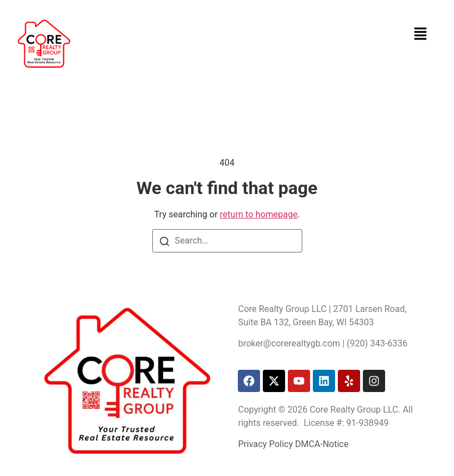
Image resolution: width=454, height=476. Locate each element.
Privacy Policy (265, 444)
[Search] (164, 241)
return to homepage (259, 214)
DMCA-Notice (322, 444)
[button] (421, 33)
